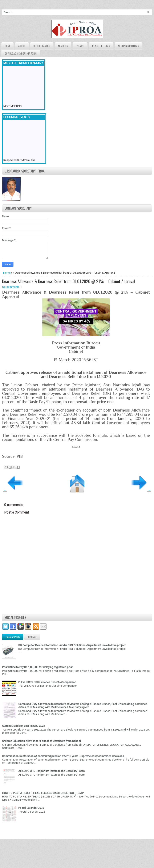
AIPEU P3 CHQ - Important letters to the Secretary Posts (51, 771)
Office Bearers (42, 46)
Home (7, 46)
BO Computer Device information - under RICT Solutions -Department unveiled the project (72, 645)
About (22, 46)
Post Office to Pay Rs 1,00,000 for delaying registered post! (38, 667)
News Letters (103, 45)
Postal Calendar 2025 (31, 808)
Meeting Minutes (130, 45)
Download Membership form (21, 53)
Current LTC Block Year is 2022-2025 (24, 726)
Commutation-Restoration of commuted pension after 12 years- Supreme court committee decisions (63, 756)
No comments (11, 287)
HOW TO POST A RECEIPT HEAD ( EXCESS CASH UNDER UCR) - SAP (43, 793)
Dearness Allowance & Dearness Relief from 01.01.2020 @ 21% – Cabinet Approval (69, 281)
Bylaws (80, 46)
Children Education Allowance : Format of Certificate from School (41, 741)
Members (63, 46)
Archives (32, 637)
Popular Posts (13, 637)
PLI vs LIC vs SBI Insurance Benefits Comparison (47, 682)
